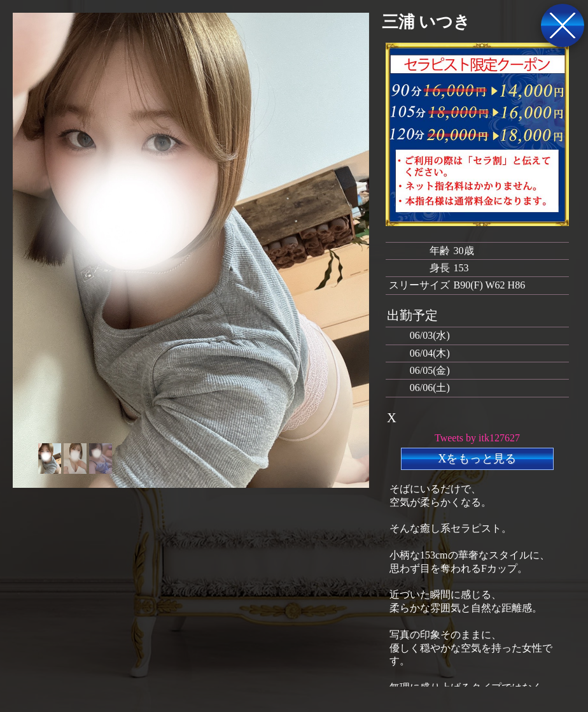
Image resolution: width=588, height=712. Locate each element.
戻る (563, 25)
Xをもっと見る (477, 459)
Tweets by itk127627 (477, 438)
